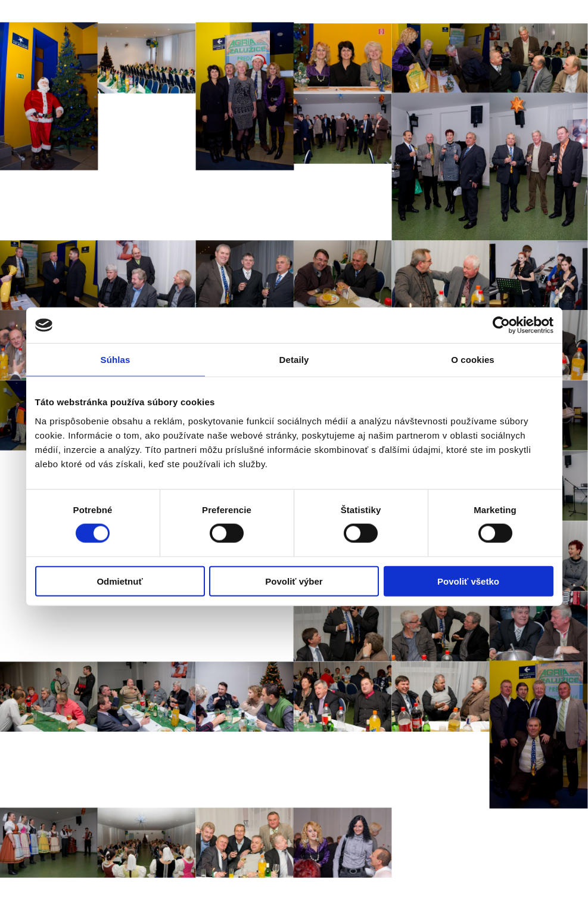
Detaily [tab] (294, 360)
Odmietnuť (119, 581)
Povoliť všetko (468, 581)
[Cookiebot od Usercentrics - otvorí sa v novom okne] (501, 325)
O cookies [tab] (473, 360)
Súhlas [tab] (116, 360)
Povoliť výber (294, 581)
